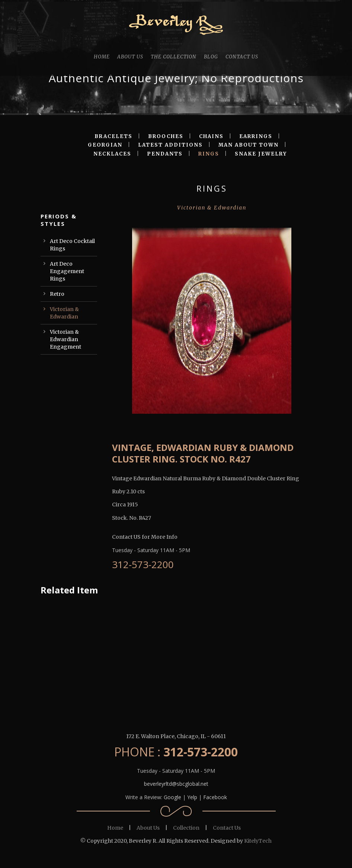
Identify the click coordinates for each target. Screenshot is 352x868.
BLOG (211, 57)
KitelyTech (258, 841)
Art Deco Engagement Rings (67, 271)
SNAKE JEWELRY (261, 154)
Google (172, 797)
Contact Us (227, 828)
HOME (102, 57)
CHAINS (211, 136)
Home (115, 828)
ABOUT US (130, 57)
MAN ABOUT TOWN (249, 145)
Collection (186, 828)
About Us (148, 828)
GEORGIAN (105, 145)
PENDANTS (165, 154)
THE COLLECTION (174, 57)
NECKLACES (112, 154)
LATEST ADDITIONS (170, 145)
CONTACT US (242, 57)
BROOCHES (166, 136)
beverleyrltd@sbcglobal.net (176, 784)
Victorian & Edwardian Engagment (65, 339)
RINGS (209, 154)
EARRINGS (256, 136)
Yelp (192, 797)
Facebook (215, 797)
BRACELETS (113, 136)
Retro (57, 294)
